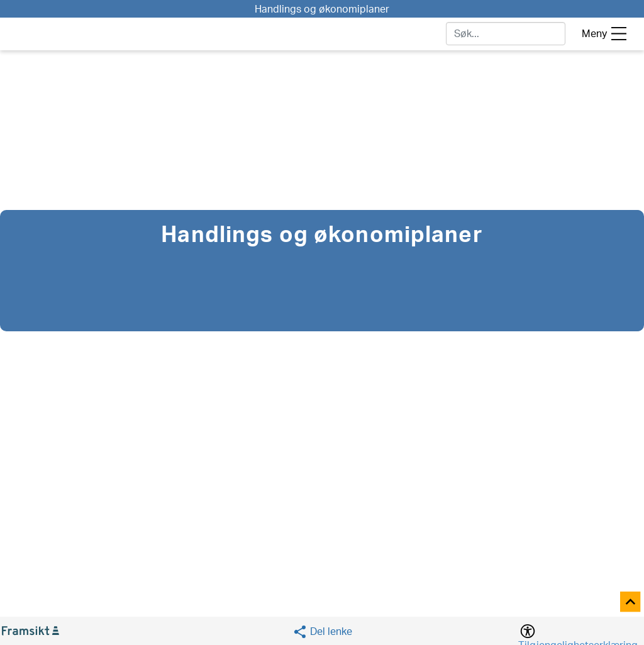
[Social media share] (322, 631)
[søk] (506, 34)
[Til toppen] (631, 603)
